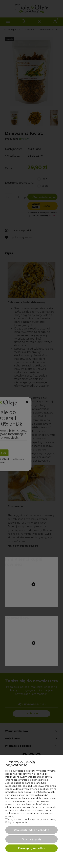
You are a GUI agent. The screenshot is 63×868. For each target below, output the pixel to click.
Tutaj (39, 804)
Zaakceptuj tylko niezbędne (32, 830)
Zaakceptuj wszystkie (32, 848)
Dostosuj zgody (32, 839)
